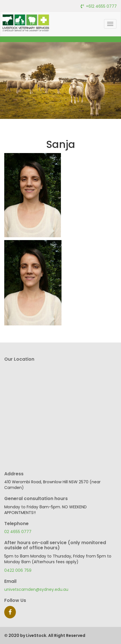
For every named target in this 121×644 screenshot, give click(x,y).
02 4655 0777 (18, 532)
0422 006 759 (18, 570)
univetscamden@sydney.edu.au (36, 589)
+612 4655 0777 (101, 6)
